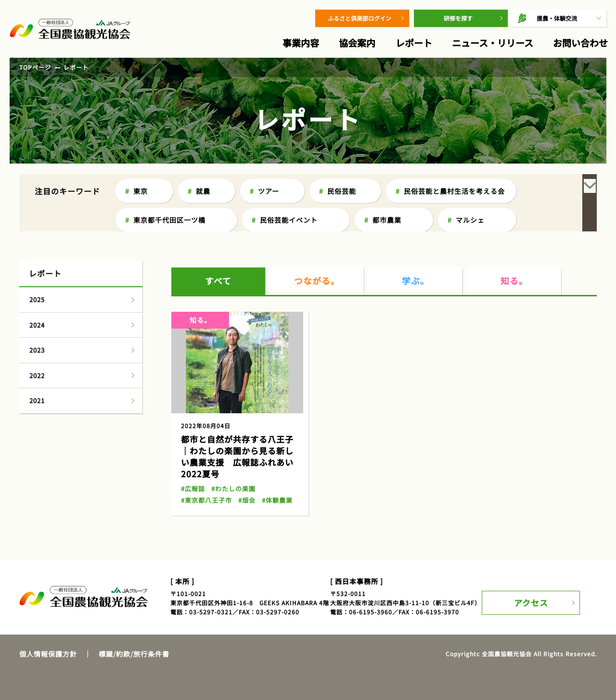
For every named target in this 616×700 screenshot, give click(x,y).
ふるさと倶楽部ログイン (359, 18)
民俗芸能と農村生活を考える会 (454, 191)
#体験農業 (272, 477)
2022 (37, 352)
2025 (37, 276)
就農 (203, 191)
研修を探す (458, 18)
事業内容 (301, 43)
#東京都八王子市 (205, 477)
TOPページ (35, 67)
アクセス (538, 573)
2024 (37, 301)
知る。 (514, 257)
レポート (414, 43)
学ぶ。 (416, 257)
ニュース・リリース (493, 43)
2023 (37, 326)
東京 (141, 191)
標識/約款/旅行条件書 (134, 630)
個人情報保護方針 (48, 630)
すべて (218, 257)
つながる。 (317, 257)
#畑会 (243, 477)
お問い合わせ (580, 43)
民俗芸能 (342, 191)
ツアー (269, 191)
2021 (37, 377)
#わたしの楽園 (231, 465)
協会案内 (357, 43)
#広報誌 (192, 465)
